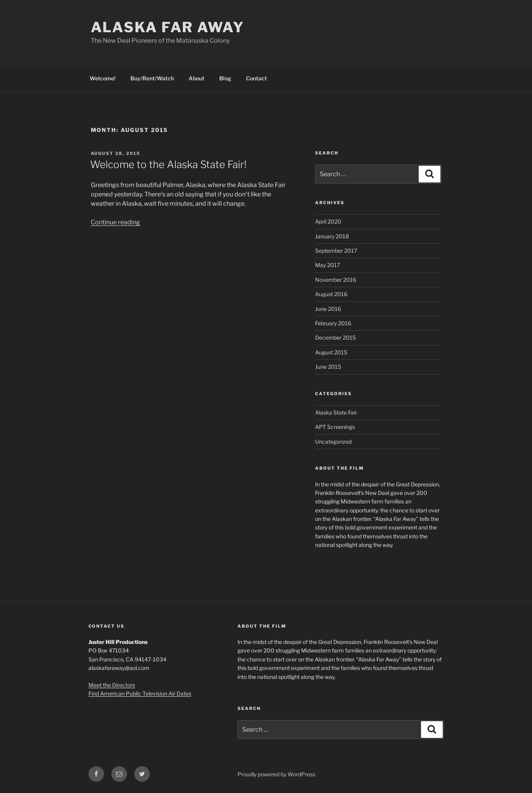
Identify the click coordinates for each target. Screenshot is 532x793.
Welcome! (103, 78)
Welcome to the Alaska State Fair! (168, 164)
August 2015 (331, 352)
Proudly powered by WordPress (276, 774)
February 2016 (333, 323)
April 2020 (328, 221)
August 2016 (331, 294)
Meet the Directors (112, 685)
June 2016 (328, 309)
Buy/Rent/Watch (152, 78)
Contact (256, 78)
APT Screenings (335, 427)
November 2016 (336, 280)
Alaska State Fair (336, 412)
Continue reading (115, 222)
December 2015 (335, 338)
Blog (225, 78)
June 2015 (328, 367)
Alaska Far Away (168, 27)
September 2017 (336, 251)
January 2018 (332, 236)
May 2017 (328, 265)
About (197, 78)
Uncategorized (333, 442)
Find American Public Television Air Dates (140, 693)
